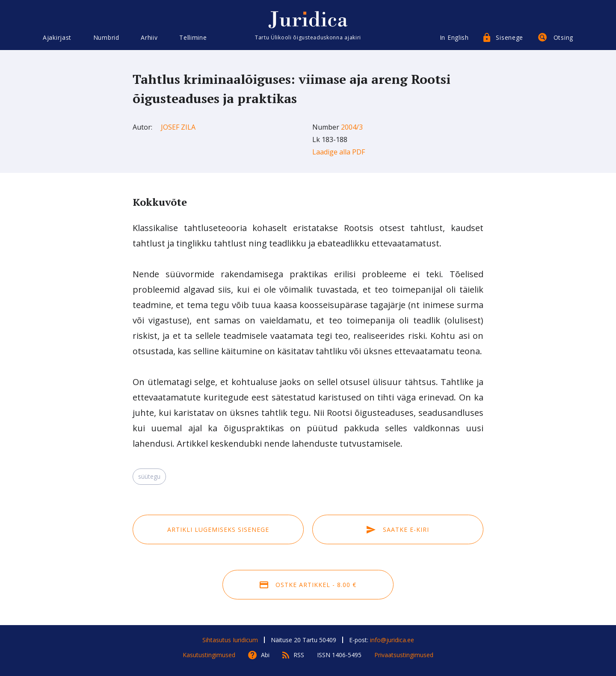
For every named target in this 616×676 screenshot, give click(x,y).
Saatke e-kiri (398, 529)
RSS (299, 655)
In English (454, 37)
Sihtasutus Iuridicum (230, 640)
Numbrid (106, 37)
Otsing (563, 37)
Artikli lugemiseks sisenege (218, 529)
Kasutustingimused (209, 655)
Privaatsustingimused (404, 655)
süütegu (149, 476)
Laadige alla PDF (339, 152)
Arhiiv (149, 37)
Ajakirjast (57, 37)
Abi (265, 655)
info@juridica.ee (392, 640)
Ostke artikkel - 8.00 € (308, 585)
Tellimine (193, 37)
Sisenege (509, 37)
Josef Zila (178, 127)
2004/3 (352, 127)
